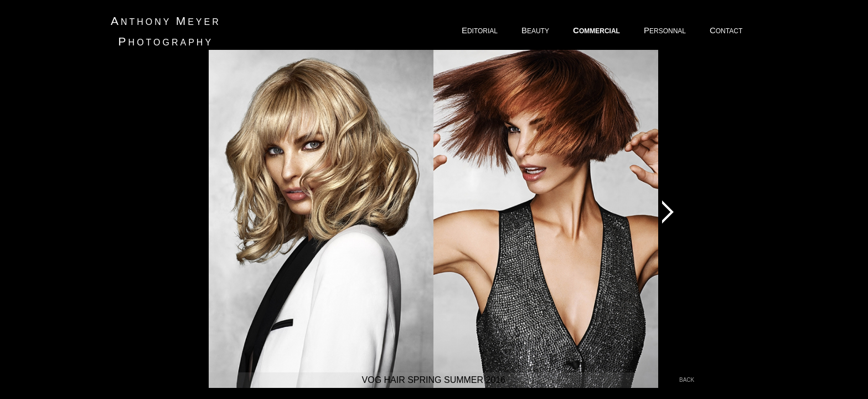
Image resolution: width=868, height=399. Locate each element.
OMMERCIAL (597, 30)
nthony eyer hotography (166, 31)
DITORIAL (480, 30)
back (687, 380)
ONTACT (727, 30)
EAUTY (536, 30)
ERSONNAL (666, 30)
